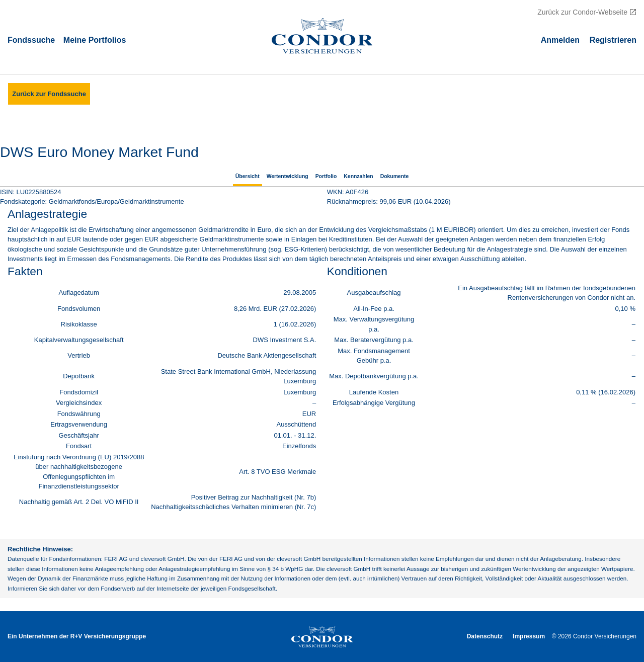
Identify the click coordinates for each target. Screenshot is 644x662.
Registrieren (613, 39)
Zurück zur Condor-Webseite (582, 12)
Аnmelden (560, 39)
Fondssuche (31, 39)
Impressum (529, 636)
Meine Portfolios (95, 39)
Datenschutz (485, 636)
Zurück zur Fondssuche (49, 94)
